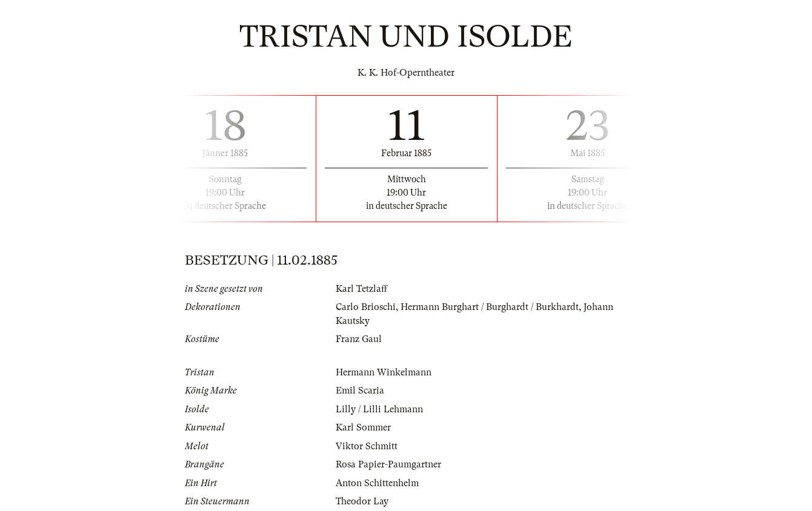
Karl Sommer (363, 427)
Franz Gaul (359, 339)
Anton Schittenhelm (377, 483)
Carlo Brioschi (366, 307)
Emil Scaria (360, 391)
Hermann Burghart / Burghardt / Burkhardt (490, 307)
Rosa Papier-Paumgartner (388, 464)
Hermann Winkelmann (384, 372)
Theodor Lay (362, 501)
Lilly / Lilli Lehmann (379, 409)
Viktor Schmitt (367, 446)
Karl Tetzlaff (361, 289)
